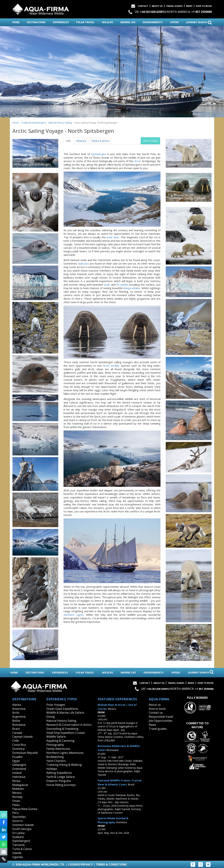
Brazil (16, 729)
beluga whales (132, 288)
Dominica (18, 749)
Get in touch (150, 141)
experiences (61, 22)
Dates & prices (101, 141)
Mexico (17, 793)
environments (153, 22)
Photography (55, 745)
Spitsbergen (99, 154)
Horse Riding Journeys (61, 785)
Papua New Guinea (25, 809)
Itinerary (81, 141)
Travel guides (158, 729)
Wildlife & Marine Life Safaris (65, 713)
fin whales (122, 285)
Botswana (19, 725)
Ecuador (18, 757)
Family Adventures (58, 749)
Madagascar (20, 785)
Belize (16, 721)
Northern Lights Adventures (65, 753)
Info (68, 141)
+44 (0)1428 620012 (153, 12)
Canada (17, 733)
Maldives (18, 789)
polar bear (113, 237)
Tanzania (18, 845)
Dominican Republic (25, 753)
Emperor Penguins (59, 781)
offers (174, 22)
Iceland (17, 773)
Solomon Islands (23, 825)
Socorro (17, 821)
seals (107, 285)
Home (16, 123)
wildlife (108, 22)
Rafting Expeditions (59, 773)
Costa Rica (19, 745)
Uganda (17, 857)
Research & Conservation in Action (69, 725)
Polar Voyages (56, 705)
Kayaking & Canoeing (60, 741)
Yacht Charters (56, 761)
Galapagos (19, 765)
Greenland (19, 769)
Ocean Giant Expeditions (62, 709)
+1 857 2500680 (202, 12)
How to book (204, 6)
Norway (17, 797)
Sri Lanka (18, 833)
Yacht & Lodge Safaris (61, 777)
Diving (51, 717)
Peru (15, 813)
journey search (199, 22)
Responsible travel (161, 717)
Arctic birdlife (111, 366)
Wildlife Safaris (56, 737)
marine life (128, 22)
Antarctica (19, 709)
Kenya (16, 781)
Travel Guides (174, 6)
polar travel (85, 22)
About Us (157, 6)
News (189, 6)
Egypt (16, 761)
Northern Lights (74, 615)
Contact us (156, 713)
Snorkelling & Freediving (62, 729)
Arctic (138, 161)
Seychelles (19, 817)
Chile (15, 741)
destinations (36, 22)
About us (155, 705)
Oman (16, 801)
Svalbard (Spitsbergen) (34, 123)
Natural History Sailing (60, 123)
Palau (16, 805)
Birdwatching (55, 757)
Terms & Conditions (111, 864)
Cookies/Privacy (80, 864)
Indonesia (19, 777)
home (16, 22)
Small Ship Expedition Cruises (66, 733)
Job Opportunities (161, 721)
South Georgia (22, 829)
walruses (83, 263)
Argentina (19, 717)
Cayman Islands (22, 737)
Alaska (17, 705)
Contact (143, 6)
